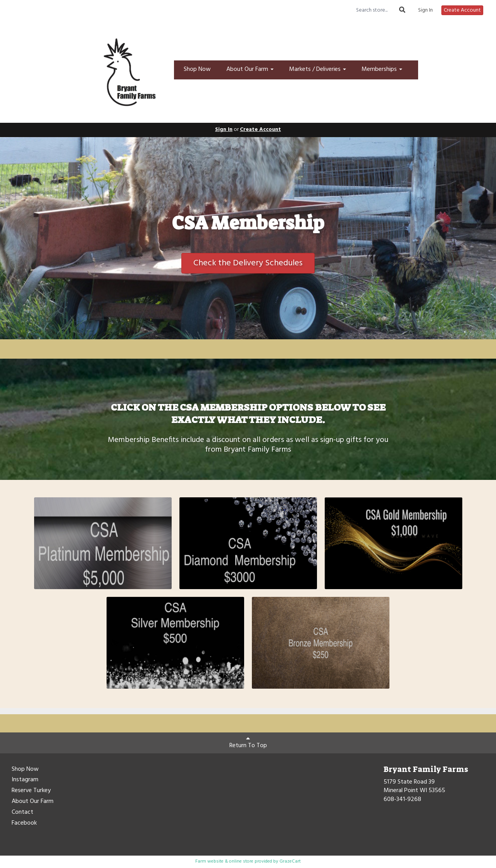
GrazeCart (290, 861)
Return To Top (248, 743)
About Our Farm (250, 69)
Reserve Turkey (31, 791)
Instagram (25, 780)
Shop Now (197, 69)
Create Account (462, 10)
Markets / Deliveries (318, 69)
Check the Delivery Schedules (248, 263)
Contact (22, 813)
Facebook (24, 823)
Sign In (425, 10)
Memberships (382, 69)
